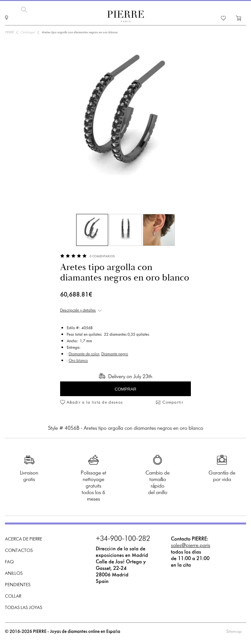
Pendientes (18, 585)
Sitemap (234, 631)
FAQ (9, 562)
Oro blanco (78, 361)
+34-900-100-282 (123, 539)
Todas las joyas (24, 608)
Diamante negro (115, 354)
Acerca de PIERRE (24, 539)
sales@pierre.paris (191, 545)
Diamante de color (84, 354)
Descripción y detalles (78, 310)
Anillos (14, 573)
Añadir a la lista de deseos (95, 402)
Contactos (19, 550)
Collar (13, 596)
